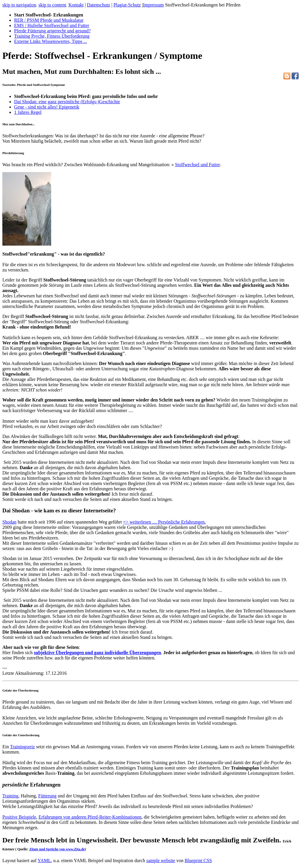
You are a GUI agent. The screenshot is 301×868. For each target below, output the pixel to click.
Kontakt (76, 5)
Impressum (153, 5)
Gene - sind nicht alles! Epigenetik (47, 107)
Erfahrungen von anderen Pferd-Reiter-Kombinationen (90, 817)
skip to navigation (19, 5)
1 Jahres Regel (28, 112)
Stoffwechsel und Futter (197, 165)
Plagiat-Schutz (127, 5)
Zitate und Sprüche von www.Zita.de (57, 849)
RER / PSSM (49, 20)
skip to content (52, 5)
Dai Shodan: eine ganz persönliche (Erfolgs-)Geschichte (67, 102)
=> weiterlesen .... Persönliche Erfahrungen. (165, 522)
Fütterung (47, 796)
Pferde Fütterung (52, 31)
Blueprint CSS (198, 860)
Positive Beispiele (19, 817)
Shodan (9, 522)
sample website (161, 860)
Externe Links (51, 41)
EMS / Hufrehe (52, 25)
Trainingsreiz (22, 747)
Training (52, 36)
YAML (44, 860)
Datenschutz (99, 5)
